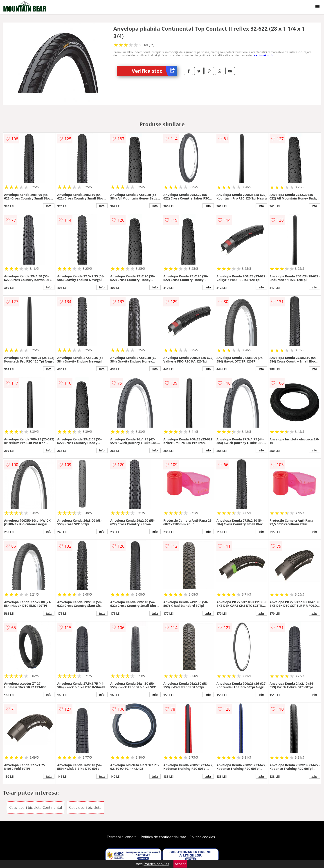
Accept (180, 864)
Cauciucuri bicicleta (85, 807)
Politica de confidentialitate (164, 837)
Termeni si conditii (122, 837)
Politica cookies (202, 837)
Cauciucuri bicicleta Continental (36, 807)
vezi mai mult (264, 55)
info (49, 206)
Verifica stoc (154, 71)
